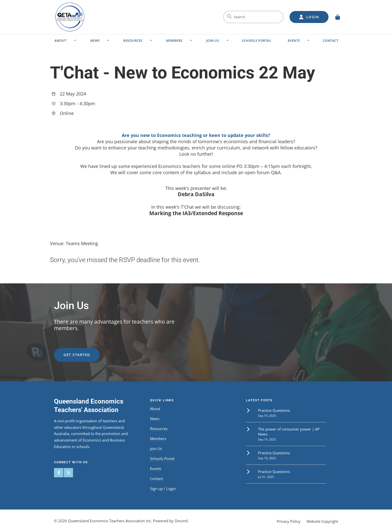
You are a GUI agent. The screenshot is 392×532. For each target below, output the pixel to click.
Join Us (213, 40)
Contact (331, 40)
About (60, 40)
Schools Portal (256, 40)
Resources (133, 40)
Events (294, 40)
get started (67, 351)
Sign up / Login (163, 489)
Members (174, 40)
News (95, 40)
